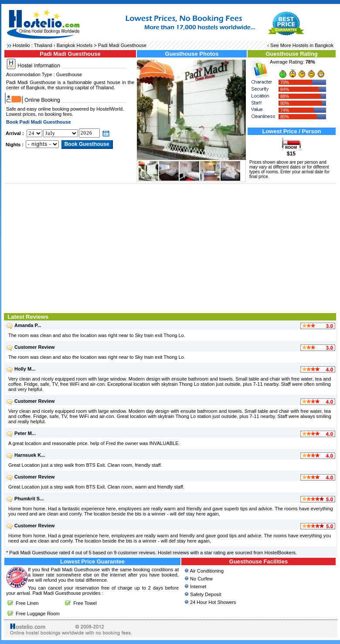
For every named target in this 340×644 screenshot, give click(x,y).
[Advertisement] (171, 247)
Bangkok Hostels (75, 45)
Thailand (43, 45)
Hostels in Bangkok (313, 45)
